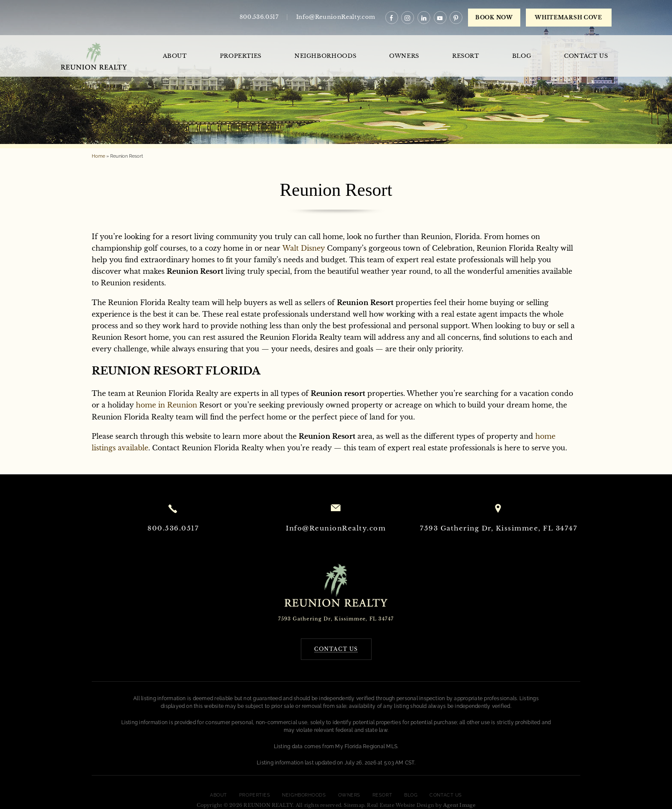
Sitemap (354, 805)
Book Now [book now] (494, 17)
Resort (466, 56)
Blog (522, 56)
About (175, 56)
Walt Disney (304, 248)
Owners (404, 56)
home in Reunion (166, 405)
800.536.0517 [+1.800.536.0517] (259, 17)
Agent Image (459, 805)
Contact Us (586, 56)
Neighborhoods (325, 56)
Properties (241, 56)
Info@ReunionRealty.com (336, 17)
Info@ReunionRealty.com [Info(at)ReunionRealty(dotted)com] (336, 528)
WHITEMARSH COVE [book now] (568, 17)
